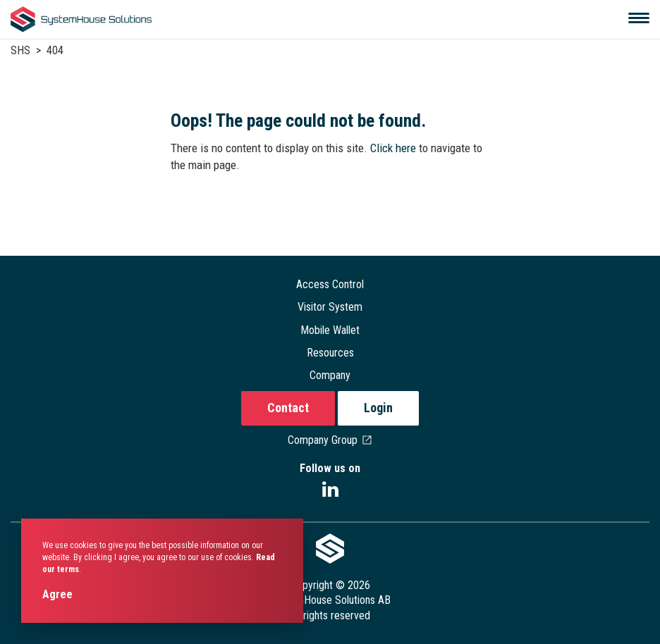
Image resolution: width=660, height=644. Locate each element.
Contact (288, 408)
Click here (395, 148)
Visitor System (330, 307)
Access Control (330, 284)
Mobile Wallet (330, 330)
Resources (330, 353)
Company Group (330, 440)
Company (330, 375)
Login (378, 408)
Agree (57, 594)
